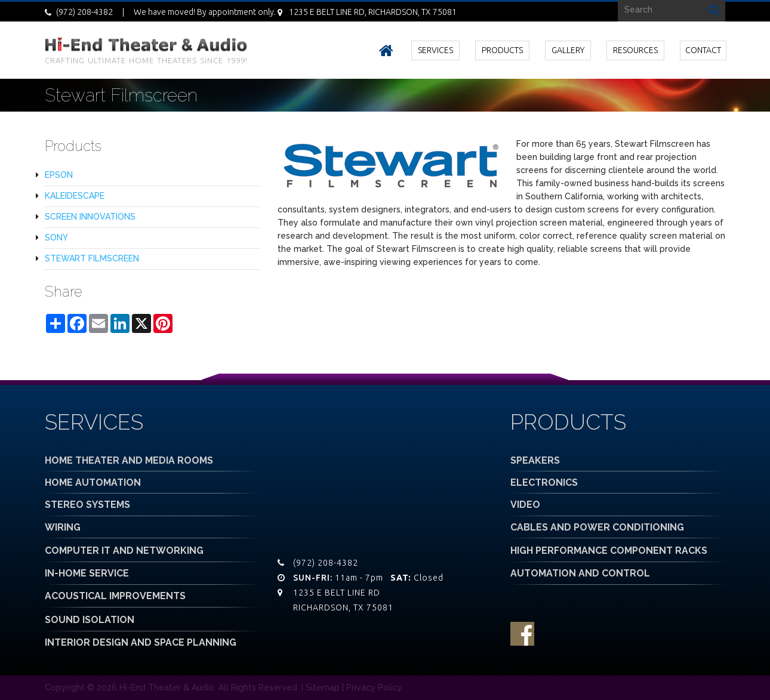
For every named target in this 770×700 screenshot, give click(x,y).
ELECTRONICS (544, 482)
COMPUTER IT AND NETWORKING (124, 551)
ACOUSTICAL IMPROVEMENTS (115, 596)
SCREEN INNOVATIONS (90, 217)
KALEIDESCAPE (75, 196)
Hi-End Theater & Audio (167, 687)
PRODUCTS (502, 50)
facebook (522, 634)
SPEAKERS (535, 460)
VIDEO (525, 505)
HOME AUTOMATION (93, 482)
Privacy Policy (374, 687)
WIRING (63, 527)
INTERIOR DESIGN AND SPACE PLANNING (141, 642)
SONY (56, 238)
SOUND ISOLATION (90, 620)
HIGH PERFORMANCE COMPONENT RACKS (609, 551)
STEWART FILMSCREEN (92, 258)
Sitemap (323, 687)
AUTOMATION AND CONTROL (580, 573)
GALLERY (568, 50)
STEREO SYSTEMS (87, 505)
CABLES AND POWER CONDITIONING (597, 527)
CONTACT (703, 50)
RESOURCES (635, 50)
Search (714, 9)
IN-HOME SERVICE (87, 573)
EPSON (59, 175)
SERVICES (435, 50)
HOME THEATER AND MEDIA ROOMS (129, 460)
